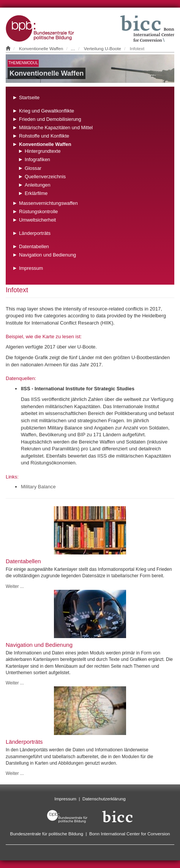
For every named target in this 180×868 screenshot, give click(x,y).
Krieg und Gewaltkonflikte (47, 111)
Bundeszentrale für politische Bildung (47, 834)
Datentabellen (34, 246)
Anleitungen (38, 185)
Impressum (31, 268)
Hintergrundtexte (43, 151)
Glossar (33, 168)
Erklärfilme (36, 193)
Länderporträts (35, 233)
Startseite (29, 97)
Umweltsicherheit (37, 220)
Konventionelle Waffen (41, 48)
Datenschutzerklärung (104, 799)
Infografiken (37, 159)
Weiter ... (15, 586)
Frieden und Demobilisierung (50, 119)
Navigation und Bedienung (47, 255)
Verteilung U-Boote (103, 48)
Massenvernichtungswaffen (48, 203)
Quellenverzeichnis (45, 177)
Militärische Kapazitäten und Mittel (56, 128)
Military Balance (38, 487)
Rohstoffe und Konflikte (44, 136)
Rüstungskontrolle (38, 211)
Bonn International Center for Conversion (129, 834)
